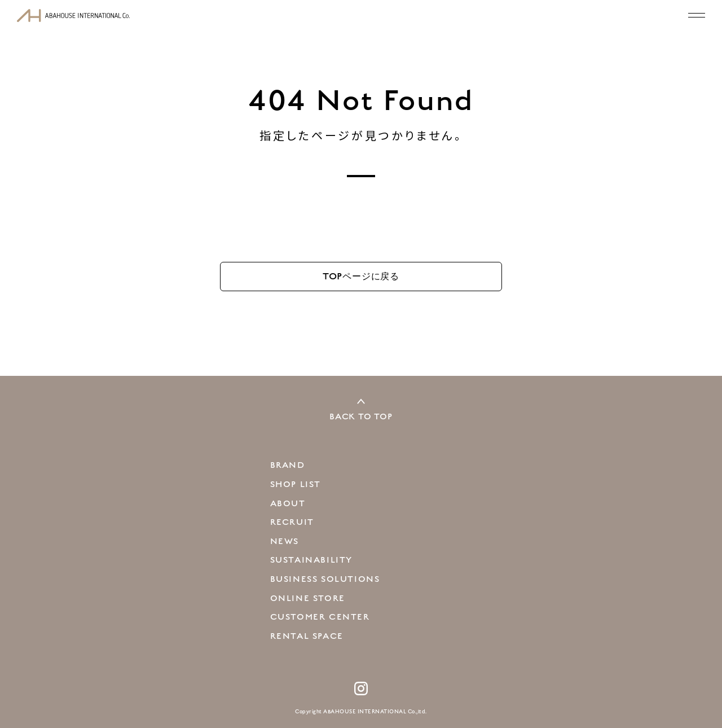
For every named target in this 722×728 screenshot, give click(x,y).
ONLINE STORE (308, 598)
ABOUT (288, 503)
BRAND (288, 465)
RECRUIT (292, 522)
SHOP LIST (296, 484)
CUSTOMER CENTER (320, 617)
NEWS (285, 541)
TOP (361, 276)
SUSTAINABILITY (311, 560)
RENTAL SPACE (307, 636)
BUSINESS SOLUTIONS (325, 579)
